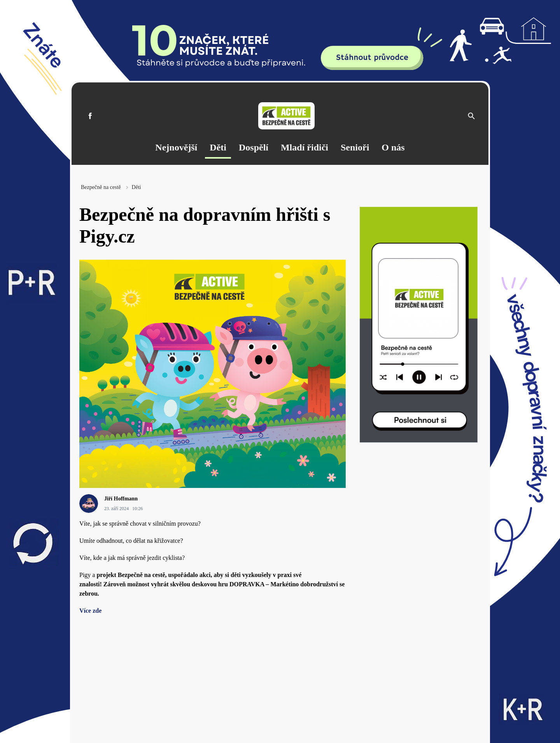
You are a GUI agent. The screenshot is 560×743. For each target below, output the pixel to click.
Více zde (90, 611)
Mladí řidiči (304, 147)
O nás (393, 147)
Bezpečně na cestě (101, 187)
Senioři (355, 147)
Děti (218, 147)
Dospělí (254, 147)
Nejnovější (176, 147)
